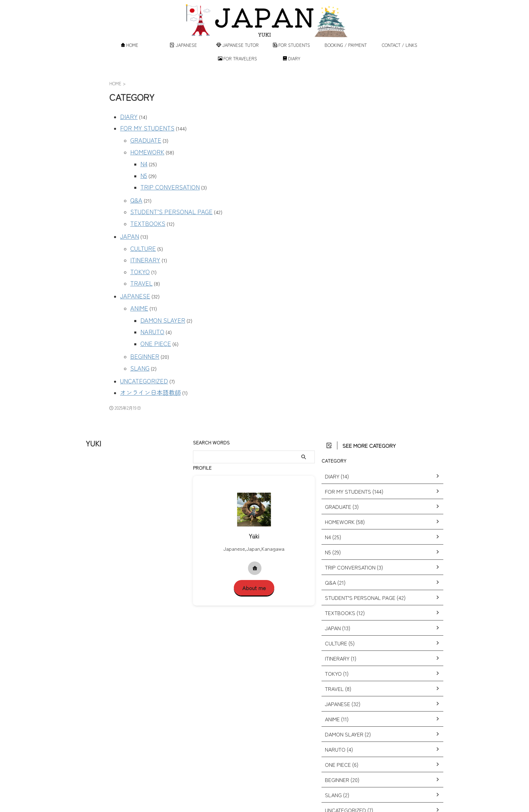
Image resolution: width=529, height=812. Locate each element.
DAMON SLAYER (159, 293)
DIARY (292, 59)
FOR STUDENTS (292, 45)
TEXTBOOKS (145, 209)
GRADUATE (143, 136)
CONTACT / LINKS (400, 45)
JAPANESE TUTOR (238, 45)
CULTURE (141, 230)
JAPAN (128, 220)
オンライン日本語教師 (145, 357)
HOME (130, 45)
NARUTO (151, 303)
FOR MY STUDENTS (142, 126)
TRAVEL (139, 261)
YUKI (93, 407)
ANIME (137, 283)
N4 (143, 157)
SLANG (138, 335)
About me (254, 551)
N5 (143, 167)
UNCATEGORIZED (140, 346)
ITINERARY (142, 241)
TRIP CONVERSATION (165, 177)
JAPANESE (184, 45)
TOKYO (139, 251)
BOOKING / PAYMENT (346, 45)
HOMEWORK (145, 146)
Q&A (136, 188)
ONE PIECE (153, 313)
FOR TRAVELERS (238, 59)
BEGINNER (142, 325)
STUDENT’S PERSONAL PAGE (164, 198)
